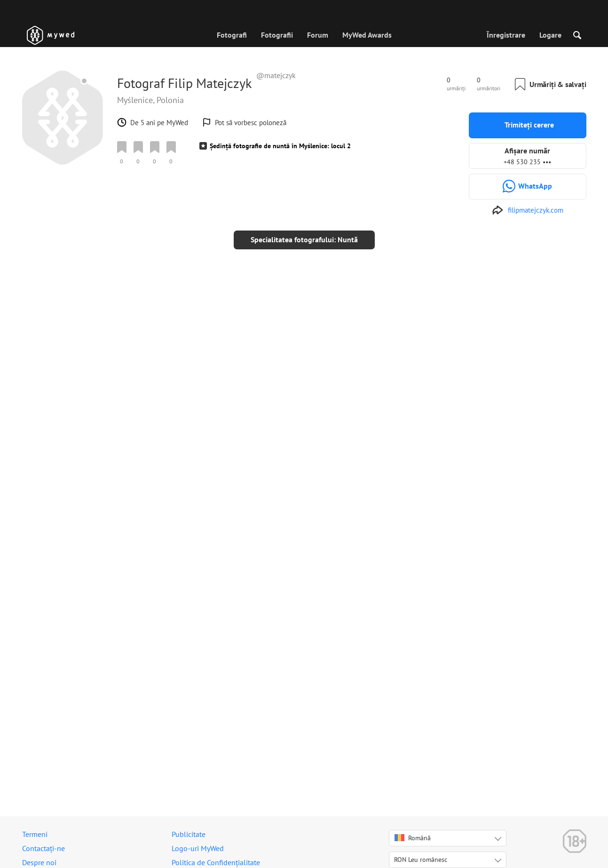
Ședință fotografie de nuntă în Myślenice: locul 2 (280, 146)
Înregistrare (506, 35)
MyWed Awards (367, 35)
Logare (550, 35)
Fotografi (232, 35)
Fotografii (277, 35)
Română (413, 838)
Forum (318, 35)
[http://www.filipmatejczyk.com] (528, 210)
